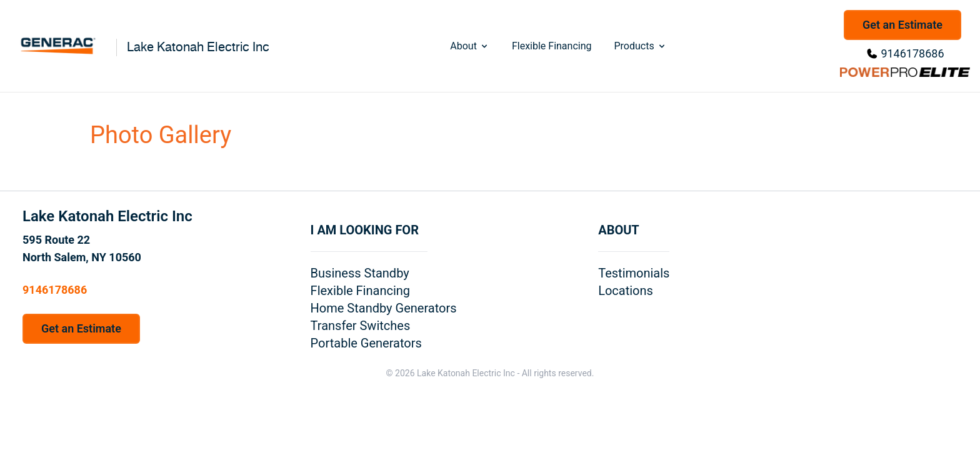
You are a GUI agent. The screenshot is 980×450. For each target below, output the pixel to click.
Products (640, 46)
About (470, 46)
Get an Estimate (902, 25)
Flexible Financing (552, 46)
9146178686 (912, 53)
